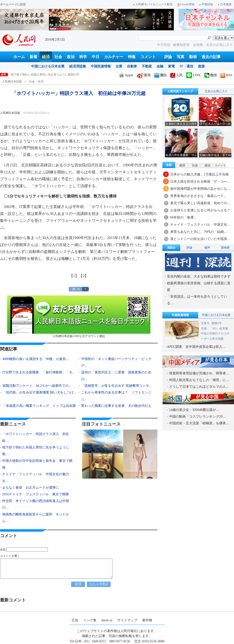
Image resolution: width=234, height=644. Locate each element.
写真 (181, 57)
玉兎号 (205, 323)
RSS (226, 75)
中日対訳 (164, 45)
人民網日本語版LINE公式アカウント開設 (79, 317)
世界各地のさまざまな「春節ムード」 (199, 196)
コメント (148, 57)
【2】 (84, 276)
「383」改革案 (219, 328)
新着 (33, 57)
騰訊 (160, 75)
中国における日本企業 (48, 66)
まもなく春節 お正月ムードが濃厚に (31, 488)
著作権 (147, 620)
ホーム (19, 57)
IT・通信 (186, 66)
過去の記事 (211, 57)
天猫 (204, 328)
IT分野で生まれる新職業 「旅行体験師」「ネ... (39, 372)
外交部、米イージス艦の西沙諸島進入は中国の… (36, 504)
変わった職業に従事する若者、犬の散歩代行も (116, 406)
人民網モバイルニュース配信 (153, 4)
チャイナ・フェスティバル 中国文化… (200, 225)
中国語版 (206, 4)
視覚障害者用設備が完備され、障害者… (199, 373)
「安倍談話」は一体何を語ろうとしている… (197, 300)
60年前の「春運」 (184, 217)
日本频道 (225, 4)
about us (107, 620)
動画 (193, 57)
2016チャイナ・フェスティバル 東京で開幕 (36, 494)
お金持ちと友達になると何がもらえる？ (200, 210)
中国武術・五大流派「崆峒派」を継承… (199, 423)
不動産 (147, 66)
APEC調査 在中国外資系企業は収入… (196, 347)
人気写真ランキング (180, 91)
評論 (168, 57)
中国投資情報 (101, 66)
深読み (171, 248)
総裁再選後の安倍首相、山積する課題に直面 (199, 287)
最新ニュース (13, 424)
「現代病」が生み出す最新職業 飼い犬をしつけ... (39, 392)
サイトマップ (127, 620)
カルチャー (114, 57)
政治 (71, 57)
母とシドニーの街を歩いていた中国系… (200, 239)
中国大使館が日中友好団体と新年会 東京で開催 (37, 464)
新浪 (144, 75)
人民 (176, 75)
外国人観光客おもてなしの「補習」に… (199, 380)
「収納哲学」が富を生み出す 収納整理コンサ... (116, 386)
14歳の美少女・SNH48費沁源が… (194, 410)
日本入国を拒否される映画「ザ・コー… (200, 182)
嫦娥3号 (217, 323)
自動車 (132, 66)
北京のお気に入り (219, 45)
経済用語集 (78, 66)
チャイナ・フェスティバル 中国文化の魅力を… (36, 478)
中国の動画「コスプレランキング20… (197, 417)
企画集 (198, 45)
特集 (132, 57)
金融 (160, 66)
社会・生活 (36, 82)
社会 (58, 57)
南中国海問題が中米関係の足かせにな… (200, 189)
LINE (194, 75)
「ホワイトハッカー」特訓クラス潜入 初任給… (36, 437)
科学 (83, 57)
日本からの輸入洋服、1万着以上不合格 (199, 174)
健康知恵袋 (182, 45)
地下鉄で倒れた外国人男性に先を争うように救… (36, 451)
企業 (119, 66)
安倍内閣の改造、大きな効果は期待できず (199, 276)
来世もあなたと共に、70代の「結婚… (199, 232)
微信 (211, 75)
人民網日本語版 (12, 82)
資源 (201, 66)
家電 (171, 66)
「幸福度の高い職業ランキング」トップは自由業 (39, 406)
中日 (96, 57)
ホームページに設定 (13, 4)
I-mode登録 (186, 4)
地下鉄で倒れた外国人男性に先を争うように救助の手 (45, 75)
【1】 (74, 276)
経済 (46, 57)
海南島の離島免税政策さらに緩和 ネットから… (36, 518)
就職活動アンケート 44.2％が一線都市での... (37, 386)
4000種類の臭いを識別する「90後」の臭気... (35, 359)
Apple (126, 75)
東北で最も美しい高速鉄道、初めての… (200, 203)
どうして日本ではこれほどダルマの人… (199, 387)
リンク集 (90, 620)
